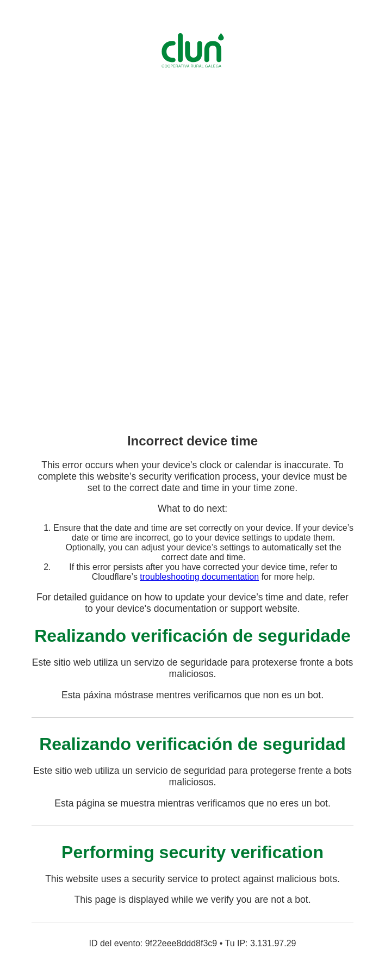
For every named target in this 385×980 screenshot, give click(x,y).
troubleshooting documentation (199, 577)
